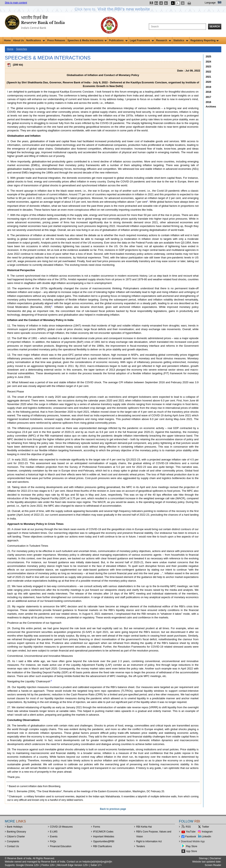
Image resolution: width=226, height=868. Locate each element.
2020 (209, 82)
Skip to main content (16, 3)
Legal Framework (142, 40)
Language (210, 3)
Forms (97, 827)
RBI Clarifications (102, 846)
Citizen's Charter (16, 837)
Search (215, 27)
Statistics (181, 40)
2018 (209, 92)
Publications (118, 40)
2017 (209, 97)
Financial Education (61, 846)
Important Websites (104, 837)
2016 (209, 102)
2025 (209, 57)
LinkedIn (207, 837)
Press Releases (56, 40)
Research (164, 40)
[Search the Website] (177, 27)
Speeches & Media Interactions (87, 40)
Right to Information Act (149, 841)
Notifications (36, 40)
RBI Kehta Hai (144, 827)
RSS (188, 827)
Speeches (22, 49)
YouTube (191, 832)
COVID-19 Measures (61, 827)
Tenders (141, 846)
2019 (209, 87)
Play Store (192, 846)
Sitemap (203, 858)
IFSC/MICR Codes (103, 832)
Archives (211, 107)
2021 (209, 77)
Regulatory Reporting (205, 40)
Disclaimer (215, 858)
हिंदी (219, 3)
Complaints (13, 841)
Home (7, 40)
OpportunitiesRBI (104, 841)
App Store (192, 851)
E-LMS (54, 832)
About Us (18, 40)
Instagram (207, 832)
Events (54, 837)
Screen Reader (213, 865)
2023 (209, 67)
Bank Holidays (15, 827)
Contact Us (13, 846)
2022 (209, 72)
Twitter (205, 827)
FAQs (53, 841)
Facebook (191, 837)
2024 (209, 62)
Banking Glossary (17, 832)
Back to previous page (113, 809)
